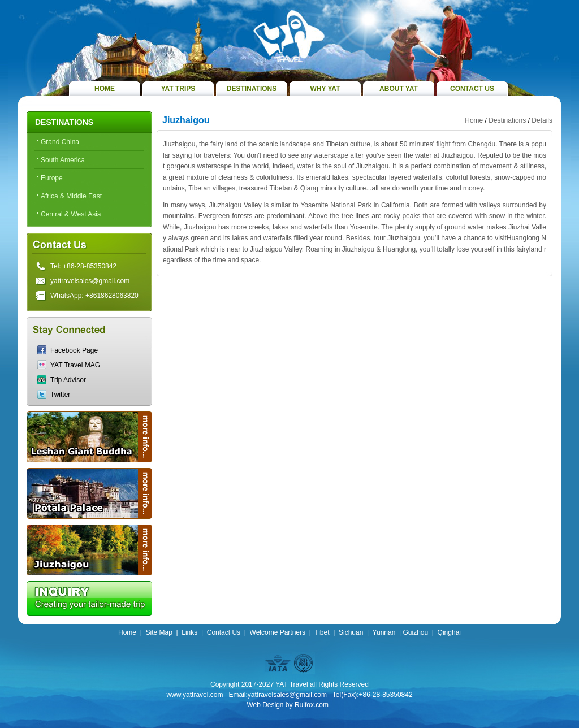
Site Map (159, 632)
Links (189, 632)
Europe (52, 178)
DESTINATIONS (252, 89)
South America (63, 160)
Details (542, 120)
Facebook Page (74, 350)
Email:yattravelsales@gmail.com (278, 695)
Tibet (322, 632)
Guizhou (415, 632)
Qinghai (449, 632)
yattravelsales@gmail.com (90, 281)
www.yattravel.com (195, 695)
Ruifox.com (312, 705)
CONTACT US (472, 89)
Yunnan (384, 632)
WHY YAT (325, 89)
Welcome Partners (278, 632)
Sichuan (351, 632)
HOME (105, 89)
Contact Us (224, 632)
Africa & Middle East (71, 196)
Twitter (60, 395)
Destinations (507, 120)
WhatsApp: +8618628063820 (94, 296)
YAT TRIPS (178, 89)
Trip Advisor (68, 380)
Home (474, 120)
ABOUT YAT (399, 89)
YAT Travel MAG (75, 365)
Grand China (60, 142)
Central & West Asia (71, 214)
